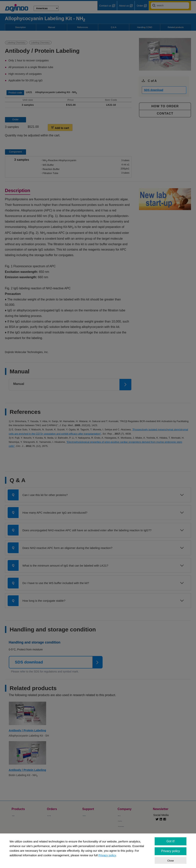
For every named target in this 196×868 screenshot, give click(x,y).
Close (171, 861)
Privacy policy (107, 855)
